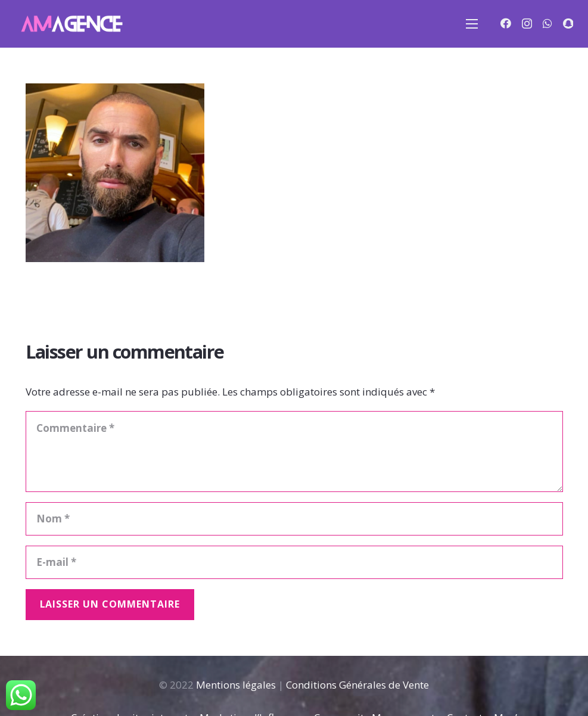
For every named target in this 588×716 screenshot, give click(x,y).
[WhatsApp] (547, 23)
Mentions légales (236, 685)
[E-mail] (294, 562)
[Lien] (71, 24)
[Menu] (472, 24)
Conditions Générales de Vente (357, 685)
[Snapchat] (568, 23)
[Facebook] (506, 23)
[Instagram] (527, 24)
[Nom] (294, 519)
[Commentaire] (294, 452)
